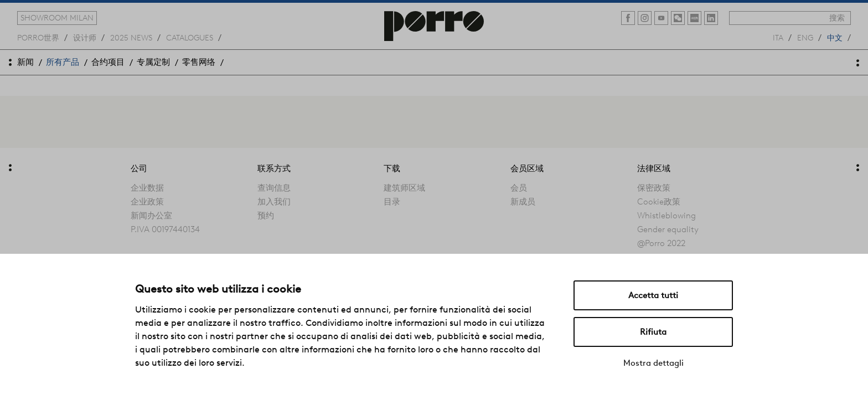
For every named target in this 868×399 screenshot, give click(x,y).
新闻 (25, 62)
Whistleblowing (666, 216)
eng (805, 37)
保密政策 (654, 188)
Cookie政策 (659, 202)
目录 (392, 202)
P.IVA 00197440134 (165, 229)
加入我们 (274, 202)
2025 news (131, 37)
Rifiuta (653, 332)
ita (778, 37)
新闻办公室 (151, 216)
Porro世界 (38, 37)
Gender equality (668, 229)
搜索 (837, 18)
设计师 (85, 37)
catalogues (190, 37)
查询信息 (274, 188)
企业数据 (147, 188)
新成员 (523, 202)
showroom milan (57, 18)
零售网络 (199, 62)
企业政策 (147, 202)
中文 (835, 37)
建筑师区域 (404, 188)
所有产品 (63, 62)
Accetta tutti (653, 295)
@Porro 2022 (661, 243)
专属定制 (153, 62)
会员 (519, 188)
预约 (266, 216)
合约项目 (108, 62)
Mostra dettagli (653, 363)
